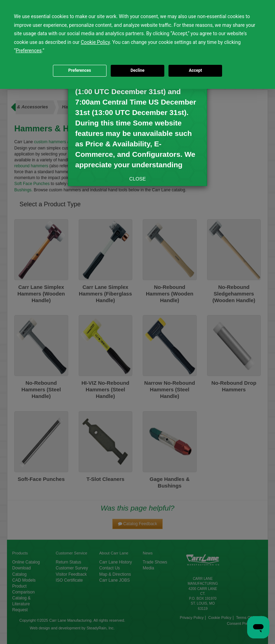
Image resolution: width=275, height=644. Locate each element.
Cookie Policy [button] (95, 42)
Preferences (80, 70)
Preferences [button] (29, 51)
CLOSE (137, 179)
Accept (195, 70)
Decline (137, 70)
